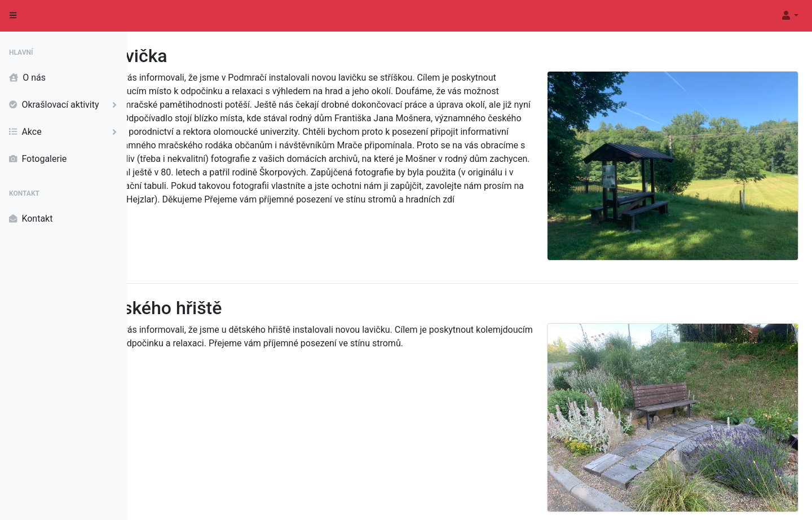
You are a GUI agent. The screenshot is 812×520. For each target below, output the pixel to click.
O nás (27, 78)
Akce (65, 132)
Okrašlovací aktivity (65, 105)
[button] (789, 16)
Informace (782, 501)
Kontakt (31, 219)
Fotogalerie (38, 159)
